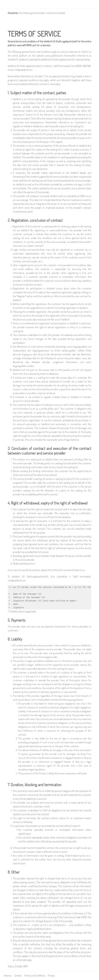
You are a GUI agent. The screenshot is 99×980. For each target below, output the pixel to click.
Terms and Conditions (35, 975)
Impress (8, 975)
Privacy (51, 975)
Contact (18, 975)
